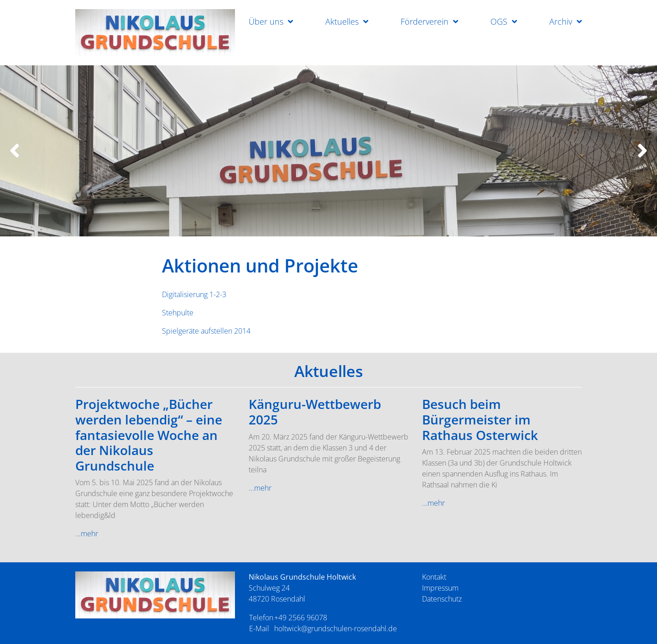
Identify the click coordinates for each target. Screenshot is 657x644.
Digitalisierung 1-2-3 (194, 294)
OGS (499, 21)
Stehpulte (178, 313)
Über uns (266, 21)
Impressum (440, 588)
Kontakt (434, 577)
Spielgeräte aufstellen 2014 (206, 331)
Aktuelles (342, 21)
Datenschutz (442, 599)
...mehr (87, 534)
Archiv (561, 21)
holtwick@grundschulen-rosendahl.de (336, 628)
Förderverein (425, 21)
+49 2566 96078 (301, 618)
